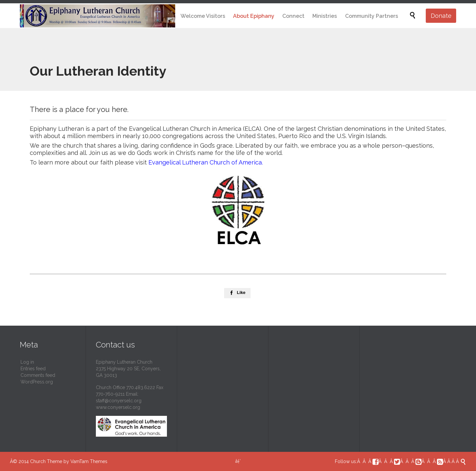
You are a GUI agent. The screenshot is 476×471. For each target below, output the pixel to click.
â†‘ (238, 461)
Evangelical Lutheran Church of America (205, 162)
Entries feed (33, 369)
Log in (27, 362)
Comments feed (38, 375)
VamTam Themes (89, 461)
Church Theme (46, 461)
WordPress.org (37, 382)
